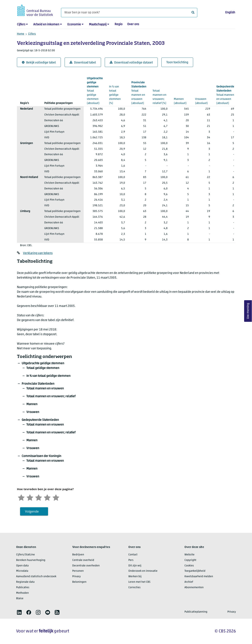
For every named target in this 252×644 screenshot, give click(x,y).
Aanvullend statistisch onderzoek (36, 577)
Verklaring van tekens (38, 253)
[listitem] (19, 612)
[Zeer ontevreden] (21, 497)
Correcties (134, 588)
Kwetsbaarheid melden (199, 577)
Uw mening (248, 311)
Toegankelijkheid (195, 571)
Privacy (76, 577)
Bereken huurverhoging (31, 560)
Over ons (133, 24)
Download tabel (83, 63)
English (230, 13)
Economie (74, 25)
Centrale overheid (83, 560)
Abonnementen (194, 588)
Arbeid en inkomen (46, 25)
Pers (131, 560)
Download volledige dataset (131, 63)
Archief (189, 582)
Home (21, 34)
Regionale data (25, 582)
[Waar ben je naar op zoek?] (129, 13)
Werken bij (135, 577)
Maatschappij (98, 25)
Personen (78, 571)
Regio (119, 24)
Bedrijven (78, 555)
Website (189, 555)
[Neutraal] (39, 497)
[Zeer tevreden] (56, 497)
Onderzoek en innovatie (143, 571)
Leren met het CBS (139, 582)
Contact (133, 555)
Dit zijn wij (135, 566)
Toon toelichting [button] (177, 62)
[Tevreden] (47, 497)
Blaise (20, 599)
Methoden (22, 593)
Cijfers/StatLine (25, 555)
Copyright (190, 560)
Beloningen (79, 582)
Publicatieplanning (196, 612)
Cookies (189, 566)
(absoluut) (181, 97)
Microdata (22, 571)
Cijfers (21, 25)
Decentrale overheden (86, 566)
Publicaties (23, 588)
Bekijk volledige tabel (39, 63)
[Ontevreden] (30, 497)
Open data (22, 566)
